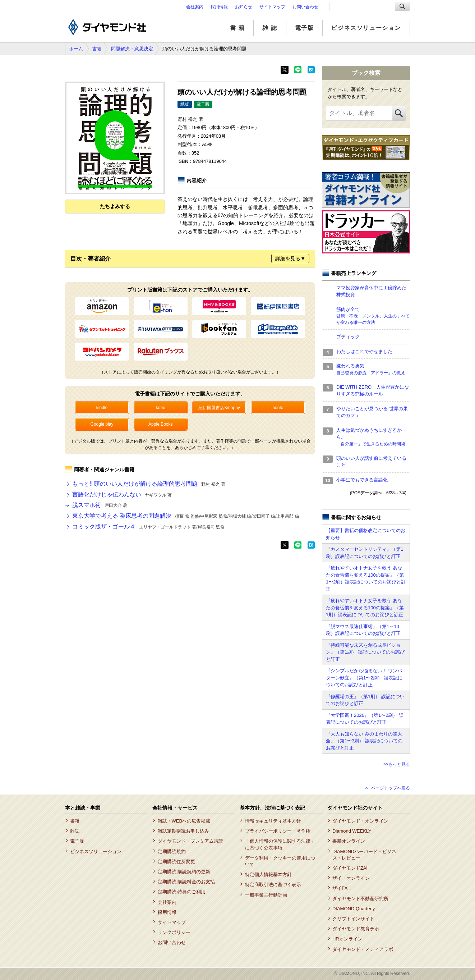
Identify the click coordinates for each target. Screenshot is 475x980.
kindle (102, 408)
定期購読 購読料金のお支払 (186, 882)
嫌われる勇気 (373, 370)
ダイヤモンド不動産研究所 (360, 899)
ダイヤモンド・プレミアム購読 (190, 841)
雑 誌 (270, 28)
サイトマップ (272, 7)
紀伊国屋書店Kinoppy (219, 408)
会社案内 (195, 7)
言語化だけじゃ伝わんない (122, 494)
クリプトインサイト (353, 919)
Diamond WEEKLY (352, 831)
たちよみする (115, 206)
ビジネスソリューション (366, 28)
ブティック (348, 337)
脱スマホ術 (100, 505)
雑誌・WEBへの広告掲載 (184, 821)
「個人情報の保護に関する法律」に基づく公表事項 (280, 844)
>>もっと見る (397, 764)
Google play (102, 424)
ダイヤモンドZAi (350, 868)
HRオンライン (347, 939)
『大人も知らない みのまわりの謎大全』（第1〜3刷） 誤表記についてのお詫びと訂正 (364, 741)
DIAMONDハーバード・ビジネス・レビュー (364, 855)
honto (278, 408)
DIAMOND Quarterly (354, 909)
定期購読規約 (172, 851)
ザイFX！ (342, 888)
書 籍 (237, 28)
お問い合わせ (305, 7)
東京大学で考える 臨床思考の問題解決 (186, 516)
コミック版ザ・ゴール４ (148, 526)
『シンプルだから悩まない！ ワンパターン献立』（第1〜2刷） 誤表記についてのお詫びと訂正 (364, 678)
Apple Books (160, 424)
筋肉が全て (373, 316)
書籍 (97, 49)
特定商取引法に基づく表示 (273, 885)
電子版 (305, 28)
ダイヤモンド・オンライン (360, 821)
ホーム (76, 49)
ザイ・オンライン (351, 878)
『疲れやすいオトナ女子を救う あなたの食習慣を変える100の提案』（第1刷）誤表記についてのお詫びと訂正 (365, 608)
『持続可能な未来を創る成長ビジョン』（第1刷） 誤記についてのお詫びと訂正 (365, 652)
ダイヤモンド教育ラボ (356, 929)
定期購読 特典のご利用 (182, 892)
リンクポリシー (174, 932)
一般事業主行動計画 (266, 895)
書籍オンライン (349, 841)
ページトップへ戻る (391, 788)
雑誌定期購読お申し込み (183, 831)
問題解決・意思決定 (132, 49)
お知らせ (244, 7)
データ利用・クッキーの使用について (280, 861)
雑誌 (75, 831)
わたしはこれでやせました (364, 351)
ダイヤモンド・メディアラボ (363, 949)
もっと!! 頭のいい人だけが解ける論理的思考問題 (149, 484)
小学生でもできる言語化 (362, 480)
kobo (161, 408)
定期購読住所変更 (176, 862)
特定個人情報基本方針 (268, 874)
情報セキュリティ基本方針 (273, 821)
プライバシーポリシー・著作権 (278, 831)
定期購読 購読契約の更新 (184, 872)
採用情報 (219, 7)
